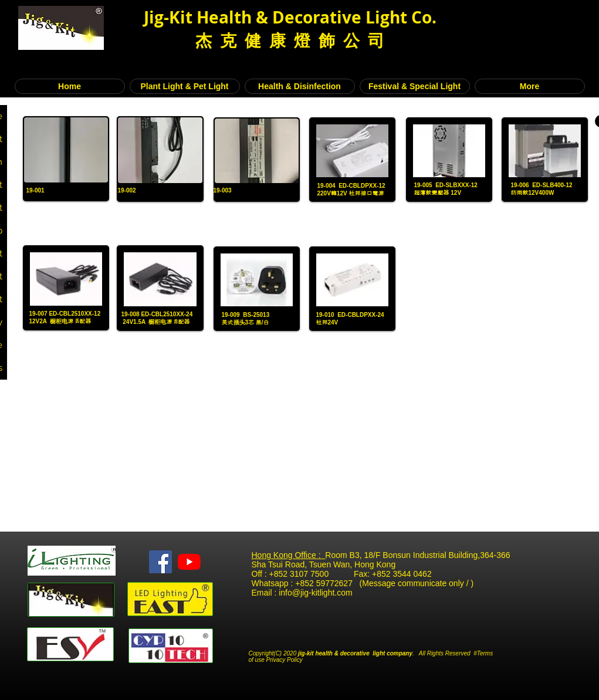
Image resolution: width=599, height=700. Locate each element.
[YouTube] (189, 562)
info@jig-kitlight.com (315, 593)
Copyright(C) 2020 (274, 653)
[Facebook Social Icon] (160, 562)
